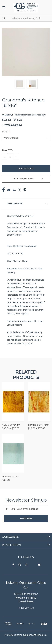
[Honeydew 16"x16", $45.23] (13, 453)
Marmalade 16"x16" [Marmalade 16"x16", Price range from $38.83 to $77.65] (11, 425)
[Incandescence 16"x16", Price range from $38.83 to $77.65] (39, 402)
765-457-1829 (27, 608)
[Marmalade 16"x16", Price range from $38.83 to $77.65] (13, 402)
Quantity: (8, 150)
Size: (5, 132)
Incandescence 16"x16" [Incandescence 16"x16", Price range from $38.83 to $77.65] (38, 425)
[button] (12, 125)
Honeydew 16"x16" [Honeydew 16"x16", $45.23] (10, 477)
